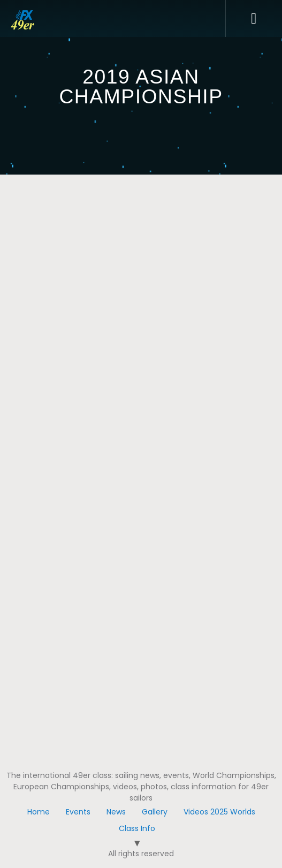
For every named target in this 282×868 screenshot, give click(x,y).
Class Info (137, 828)
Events (78, 812)
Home (39, 812)
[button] (254, 19)
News (116, 812)
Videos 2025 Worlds (219, 812)
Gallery (155, 812)
